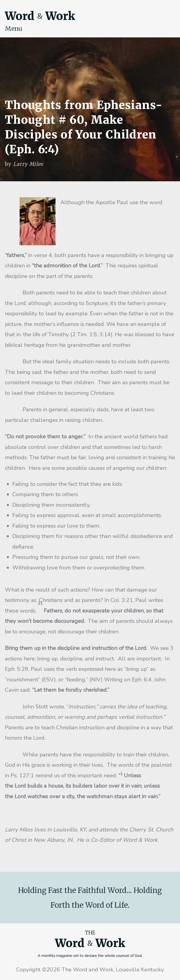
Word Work (40, 16)
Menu (14, 29)
